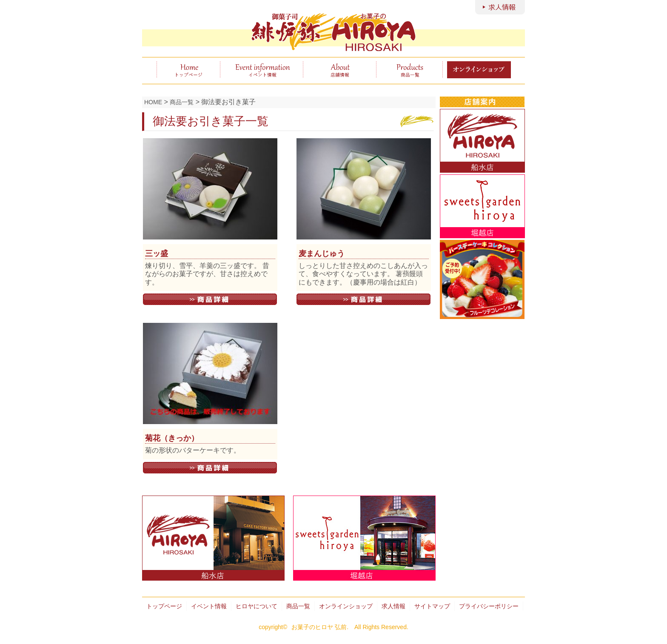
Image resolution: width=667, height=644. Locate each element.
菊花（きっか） (172, 438)
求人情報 (393, 606)
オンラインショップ (346, 606)
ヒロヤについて (339, 70)
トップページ (188, 70)
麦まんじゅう (322, 254)
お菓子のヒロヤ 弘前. (320, 627)
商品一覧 (409, 70)
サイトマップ (432, 606)
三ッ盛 (157, 254)
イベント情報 (261, 70)
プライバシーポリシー (489, 606)
